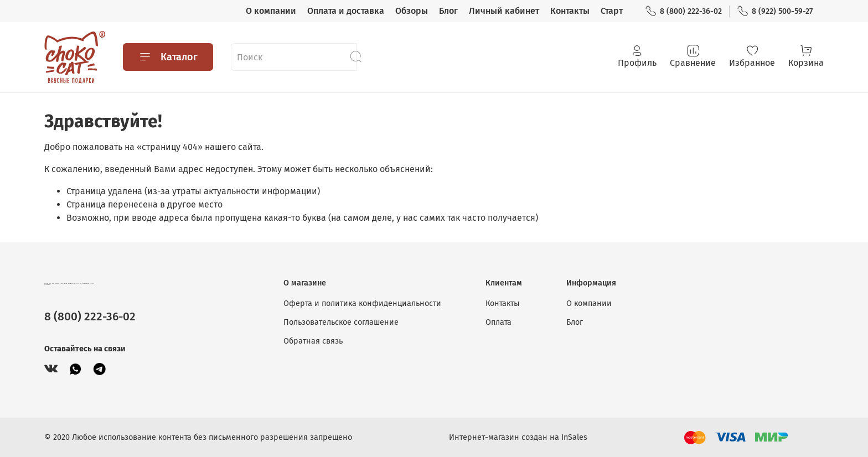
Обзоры (412, 11)
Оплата (498, 322)
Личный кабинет (504, 11)
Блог (448, 11)
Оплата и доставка (346, 11)
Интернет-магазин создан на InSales (518, 437)
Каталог (168, 57)
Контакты (570, 11)
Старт (612, 11)
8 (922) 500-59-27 (775, 11)
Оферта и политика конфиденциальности (362, 303)
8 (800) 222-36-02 (683, 11)
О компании (271, 11)
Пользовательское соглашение (341, 322)
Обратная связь (313, 341)
